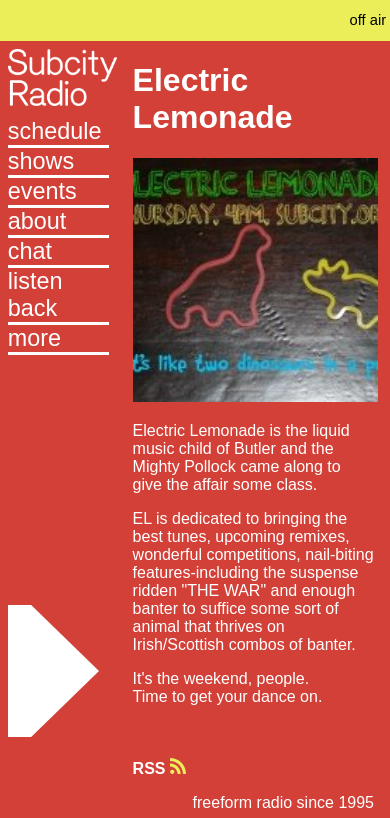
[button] (58, 340)
